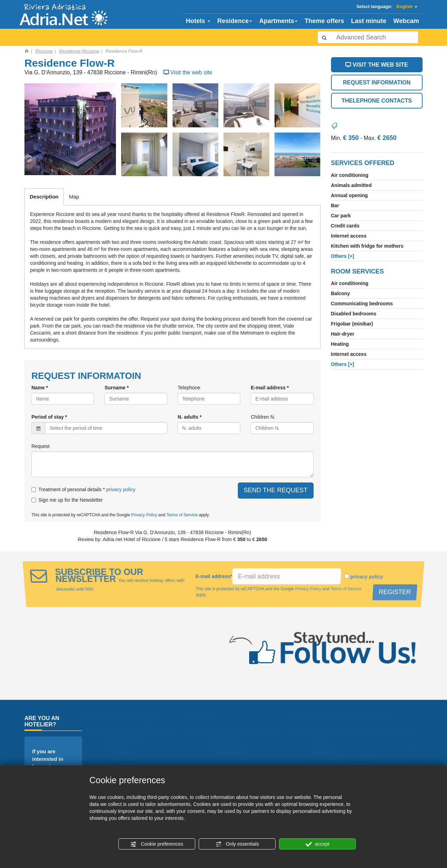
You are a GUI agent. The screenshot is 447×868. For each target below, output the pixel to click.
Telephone (189, 388)
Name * (40, 388)
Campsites (228, 741)
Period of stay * (49, 417)
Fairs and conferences (346, 758)
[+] (343, 256)
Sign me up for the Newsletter (67, 500)
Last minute (369, 21)
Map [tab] (74, 197)
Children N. (263, 417)
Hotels (198, 21)
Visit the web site (187, 72)
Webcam (406, 21)
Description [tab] (44, 197)
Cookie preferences (157, 844)
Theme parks (231, 750)
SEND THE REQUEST (276, 490)
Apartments (278, 21)
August (325, 750)
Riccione (44, 51)
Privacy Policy (144, 515)
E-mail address (214, 576)
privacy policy (121, 489)
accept (317, 844)
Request (41, 446)
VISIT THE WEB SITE (377, 65)
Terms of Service (182, 515)
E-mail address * (270, 388)
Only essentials (237, 844)
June (322, 741)
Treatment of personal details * (68, 489)
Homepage (126, 741)
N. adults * (190, 417)
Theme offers (324, 21)
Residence (235, 21)
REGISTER (396, 592)
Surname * (116, 388)
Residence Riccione (79, 51)
